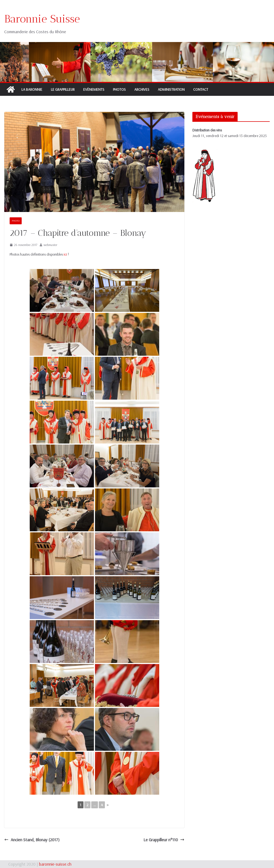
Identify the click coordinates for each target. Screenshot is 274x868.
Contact (201, 89)
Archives (142, 89)
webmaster (50, 245)
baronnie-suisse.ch (55, 864)
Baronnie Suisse (42, 19)
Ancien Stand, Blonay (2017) (32, 840)
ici (65, 254)
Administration (171, 89)
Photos (119, 89)
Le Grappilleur (63, 89)
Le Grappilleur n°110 (164, 840)
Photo (16, 221)
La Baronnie (32, 89)
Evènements (94, 89)
